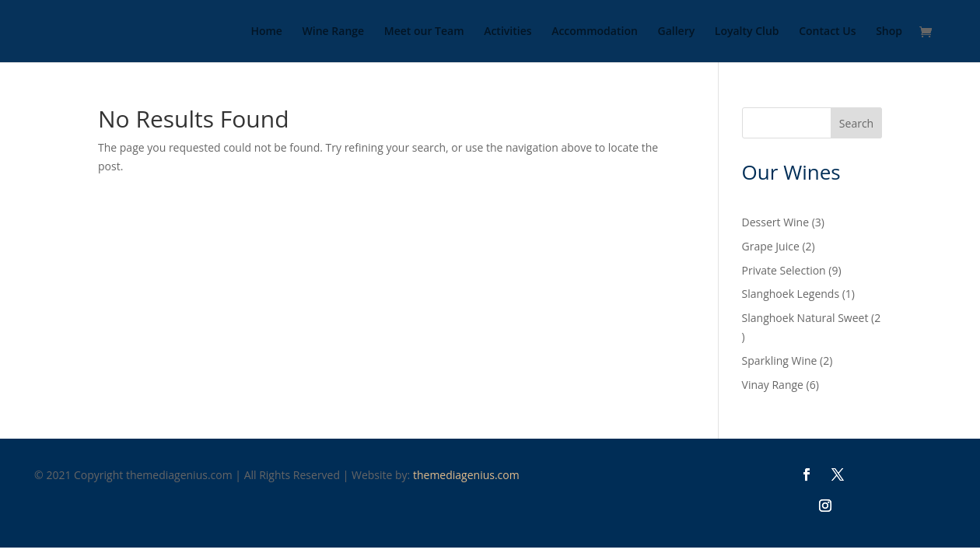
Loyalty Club (747, 32)
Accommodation (595, 32)
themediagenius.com (466, 475)
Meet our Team (424, 32)
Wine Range (334, 32)
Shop (889, 32)
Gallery (676, 32)
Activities (507, 32)
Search (856, 123)
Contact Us (827, 32)
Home (266, 32)
